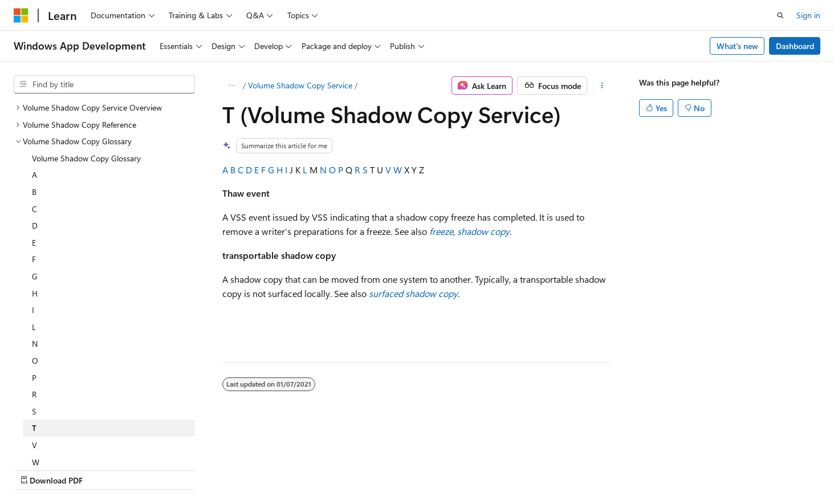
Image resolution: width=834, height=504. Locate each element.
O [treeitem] (35, 261)
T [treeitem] (34, 329)
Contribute (204, 469)
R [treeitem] (34, 295)
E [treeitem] (34, 143)
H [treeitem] (35, 194)
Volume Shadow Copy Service (300, 85)
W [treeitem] (36, 363)
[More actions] (602, 86)
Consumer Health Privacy (328, 469)
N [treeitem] (35, 244)
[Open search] (780, 15)
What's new (737, 46)
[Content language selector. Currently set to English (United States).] (66, 442)
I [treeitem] (33, 211)
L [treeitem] (34, 228)
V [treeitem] (34, 346)
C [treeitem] (34, 110)
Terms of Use (416, 469)
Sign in (808, 15)
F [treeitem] (34, 160)
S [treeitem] (34, 312)
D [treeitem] (35, 126)
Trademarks (473, 469)
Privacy (249, 469)
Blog (155, 469)
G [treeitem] (35, 177)
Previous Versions (103, 469)
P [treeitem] (34, 279)
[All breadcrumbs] (232, 86)
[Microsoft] (21, 15)
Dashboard (795, 46)
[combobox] (104, 84)
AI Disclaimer (36, 469)
